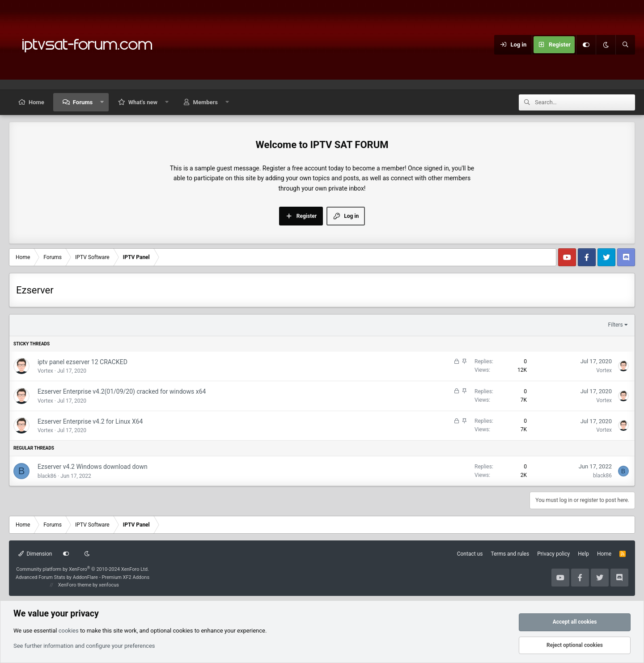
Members (205, 102)
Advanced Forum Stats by (83, 577)
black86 (47, 476)
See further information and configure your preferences (84, 646)
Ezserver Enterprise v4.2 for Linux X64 (90, 421)
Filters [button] (616, 325)
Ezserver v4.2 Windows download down (93, 467)
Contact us (470, 554)
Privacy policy (553, 554)
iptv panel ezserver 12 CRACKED (83, 362)
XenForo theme (75, 585)
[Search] (625, 45)
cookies (69, 631)
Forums (83, 102)
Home (36, 102)
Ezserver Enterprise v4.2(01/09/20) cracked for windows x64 (122, 391)
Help (583, 554)
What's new (143, 102)
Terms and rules (510, 554)
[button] (102, 102)
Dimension (35, 554)
